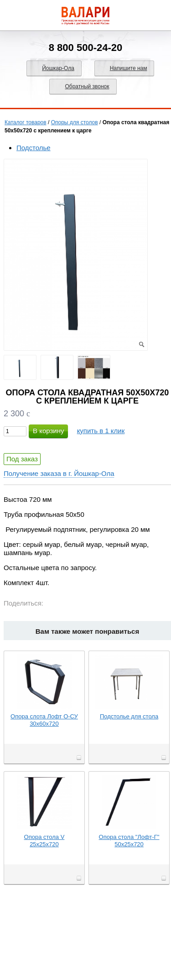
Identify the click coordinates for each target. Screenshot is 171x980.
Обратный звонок (87, 86)
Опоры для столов (75, 122)
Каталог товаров (26, 122)
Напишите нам (129, 68)
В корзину (48, 431)
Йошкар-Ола (58, 68)
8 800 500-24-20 (85, 48)
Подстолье (34, 148)
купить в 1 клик (101, 431)
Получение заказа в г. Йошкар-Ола (59, 473)
